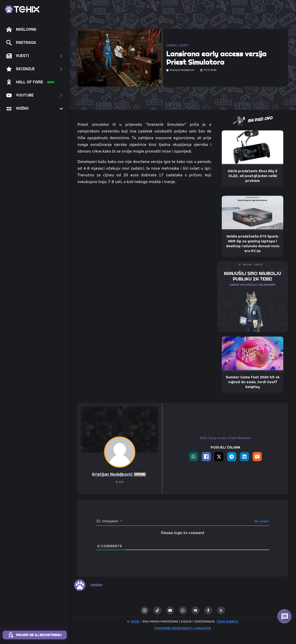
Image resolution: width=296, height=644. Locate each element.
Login (262, 521)
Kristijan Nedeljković (120, 474)
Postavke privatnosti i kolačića (183, 628)
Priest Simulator (240, 438)
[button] (35, 56)
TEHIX (135, 621)
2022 (203, 438)
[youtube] (170, 610)
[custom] (157, 610)
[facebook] (208, 610)
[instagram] (145, 610)
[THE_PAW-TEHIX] (253, 296)
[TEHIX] (22, 9)
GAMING (172, 45)
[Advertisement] (144, 302)
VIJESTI (183, 45)
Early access (218, 438)
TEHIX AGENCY (227, 621)
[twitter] (221, 610)
